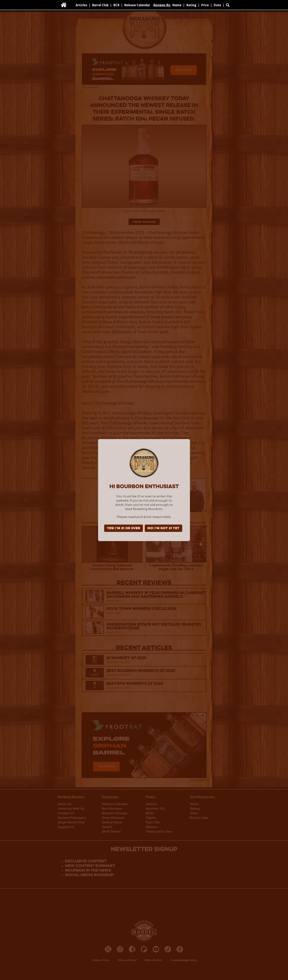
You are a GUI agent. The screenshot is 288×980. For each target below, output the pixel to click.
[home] (64, 5)
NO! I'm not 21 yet (163, 528)
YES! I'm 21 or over (124, 528)
